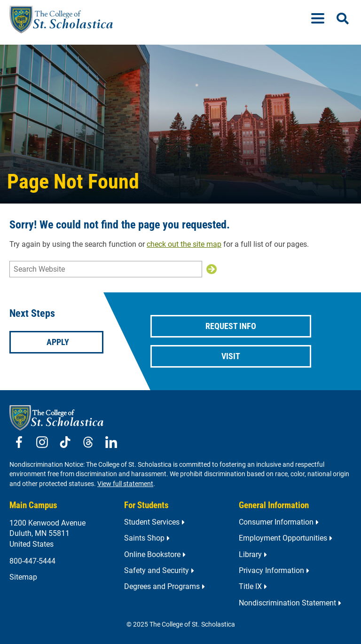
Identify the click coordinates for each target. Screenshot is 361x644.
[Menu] (322, 20)
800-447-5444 (32, 561)
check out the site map (184, 244)
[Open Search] (343, 19)
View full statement (125, 484)
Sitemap (23, 577)
